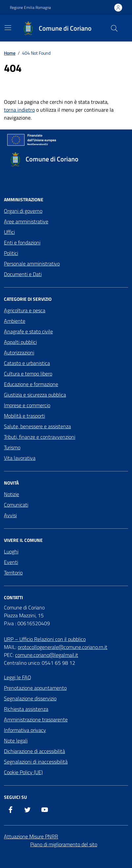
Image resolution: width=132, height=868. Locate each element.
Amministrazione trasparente (36, 719)
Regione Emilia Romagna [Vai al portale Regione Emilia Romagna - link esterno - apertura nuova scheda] (30, 8)
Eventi (11, 562)
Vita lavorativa (20, 458)
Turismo (12, 447)
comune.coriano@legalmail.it (47, 655)
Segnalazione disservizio (30, 698)
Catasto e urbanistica (27, 363)
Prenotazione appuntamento (35, 688)
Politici (11, 253)
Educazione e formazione (31, 384)
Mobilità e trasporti (24, 416)
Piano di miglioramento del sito (64, 844)
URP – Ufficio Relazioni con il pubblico (45, 639)
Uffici (9, 232)
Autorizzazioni (19, 352)
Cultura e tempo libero (28, 374)
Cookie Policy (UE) (23, 772)
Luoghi (11, 551)
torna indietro (19, 110)
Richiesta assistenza (26, 709)
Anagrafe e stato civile (28, 331)
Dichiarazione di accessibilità (34, 751)
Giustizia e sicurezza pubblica (35, 395)
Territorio (13, 573)
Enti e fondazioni (22, 242)
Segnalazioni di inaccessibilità (36, 762)
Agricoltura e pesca (25, 310)
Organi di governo (23, 211)
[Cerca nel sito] (114, 28)
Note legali (16, 741)
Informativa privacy (25, 730)
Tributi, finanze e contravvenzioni (40, 437)
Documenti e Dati (23, 274)
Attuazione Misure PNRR (31, 836)
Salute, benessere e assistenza (37, 426)
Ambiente (15, 321)
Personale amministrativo (32, 264)
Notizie (11, 494)
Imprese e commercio (27, 405)
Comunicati (16, 505)
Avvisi (10, 515)
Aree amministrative (26, 221)
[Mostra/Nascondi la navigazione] (8, 28)
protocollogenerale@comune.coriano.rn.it (63, 647)
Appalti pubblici (20, 342)
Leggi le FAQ (18, 677)
